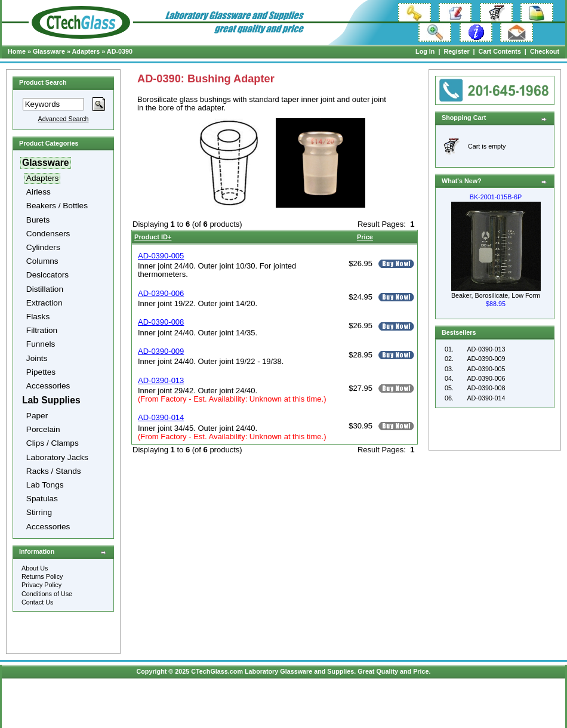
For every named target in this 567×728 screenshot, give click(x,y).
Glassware (49, 51)
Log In (425, 51)
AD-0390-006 (486, 378)
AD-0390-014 (486, 398)
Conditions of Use (47, 594)
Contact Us (37, 602)
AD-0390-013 (486, 349)
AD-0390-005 (486, 369)
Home (17, 51)
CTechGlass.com (217, 671)
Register (456, 51)
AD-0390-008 (486, 388)
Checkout (545, 51)
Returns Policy (42, 576)
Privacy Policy (41, 585)
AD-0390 (120, 51)
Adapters (86, 51)
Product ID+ (153, 237)
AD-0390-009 (486, 359)
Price (365, 237)
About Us (35, 568)
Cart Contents (500, 51)
